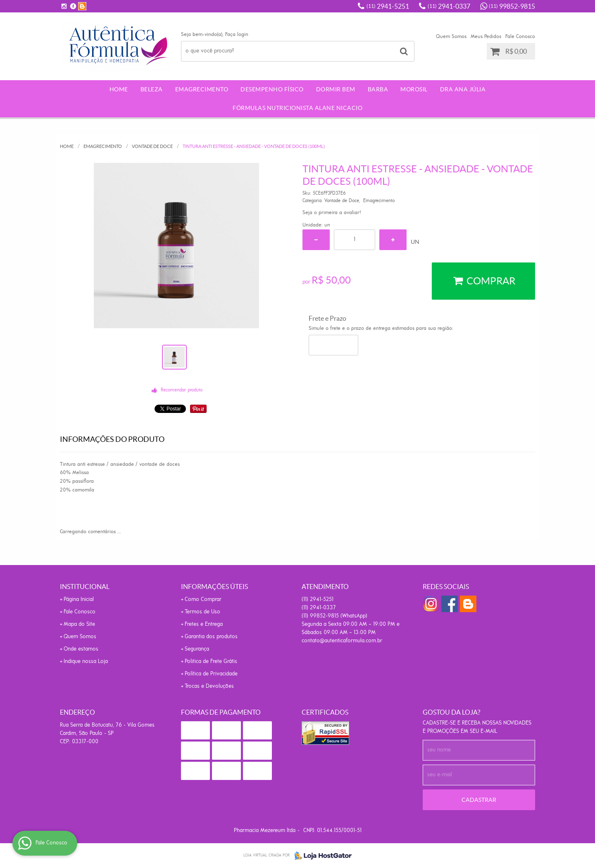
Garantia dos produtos (211, 637)
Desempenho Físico (272, 89)
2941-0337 (449, 6)
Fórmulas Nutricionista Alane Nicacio (297, 108)
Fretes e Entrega (204, 624)
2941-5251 (388, 6)
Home (119, 89)
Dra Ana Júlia (463, 89)
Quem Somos (451, 37)
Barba (378, 89)
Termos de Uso (202, 612)
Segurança (197, 649)
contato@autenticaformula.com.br (342, 641)
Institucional (85, 587)
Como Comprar (203, 600)
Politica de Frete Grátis (211, 662)
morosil (414, 89)
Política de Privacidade (211, 674)
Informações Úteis (214, 587)
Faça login (237, 35)
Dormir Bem (336, 89)
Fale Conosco (520, 37)
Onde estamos (81, 649)
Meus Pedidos (486, 37)
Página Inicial (79, 600)
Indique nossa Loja (86, 662)
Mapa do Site (79, 624)
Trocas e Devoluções (209, 686)
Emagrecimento (202, 89)
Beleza (152, 89)
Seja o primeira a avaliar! (332, 213)
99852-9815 (512, 6)
